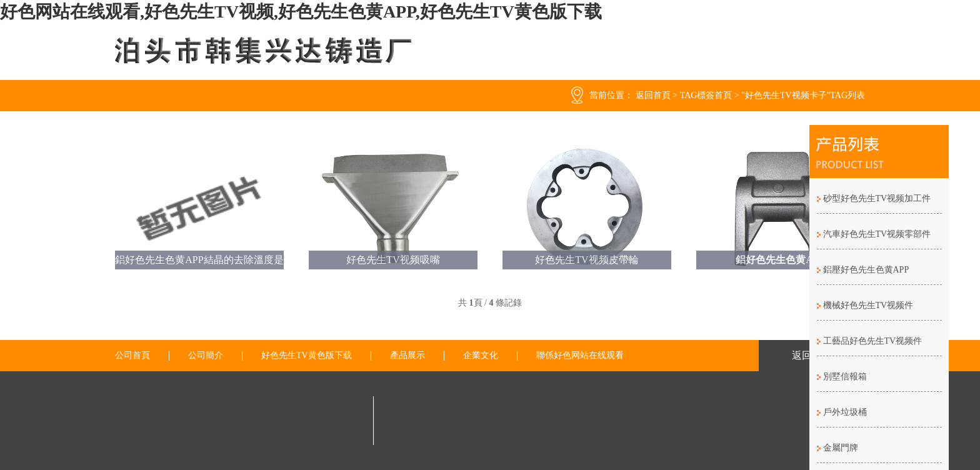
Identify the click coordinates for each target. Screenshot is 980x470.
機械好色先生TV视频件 (868, 305)
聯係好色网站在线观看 (580, 356)
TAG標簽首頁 (706, 95)
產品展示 (407, 356)
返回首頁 (653, 95)
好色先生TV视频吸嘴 (393, 260)
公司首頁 (132, 356)
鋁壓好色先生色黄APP (866, 270)
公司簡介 (206, 356)
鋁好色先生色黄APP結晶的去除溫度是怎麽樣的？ (199, 262)
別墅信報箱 (845, 377)
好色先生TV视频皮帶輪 (587, 260)
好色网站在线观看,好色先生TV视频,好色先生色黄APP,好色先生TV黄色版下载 (301, 12)
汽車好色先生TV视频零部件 (877, 234)
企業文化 (481, 356)
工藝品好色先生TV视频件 (873, 341)
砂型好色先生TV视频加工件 (877, 198)
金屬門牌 (841, 448)
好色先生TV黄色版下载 (307, 356)
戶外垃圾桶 (845, 412)
